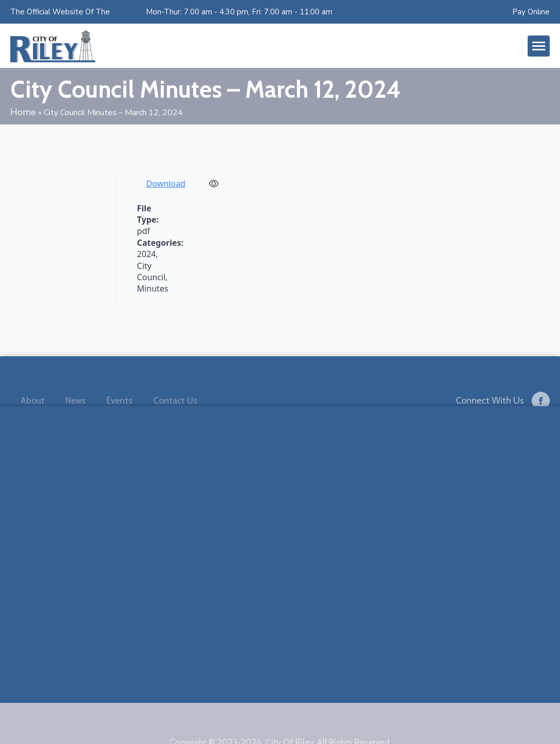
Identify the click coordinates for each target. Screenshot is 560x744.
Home (23, 112)
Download (166, 184)
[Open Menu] (539, 46)
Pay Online (531, 12)
